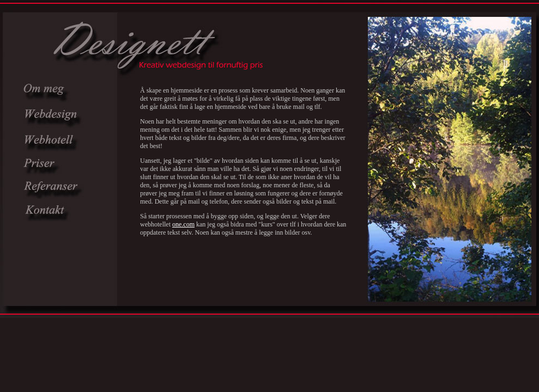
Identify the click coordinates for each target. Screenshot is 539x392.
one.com (183, 224)
